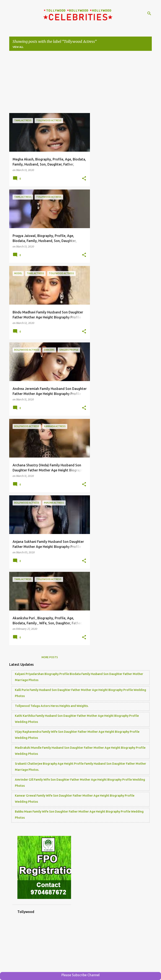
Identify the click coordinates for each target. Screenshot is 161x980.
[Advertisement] (80, 84)
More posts (50, 657)
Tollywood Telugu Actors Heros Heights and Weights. (52, 706)
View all (18, 47)
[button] (84, 179)
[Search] (149, 13)
